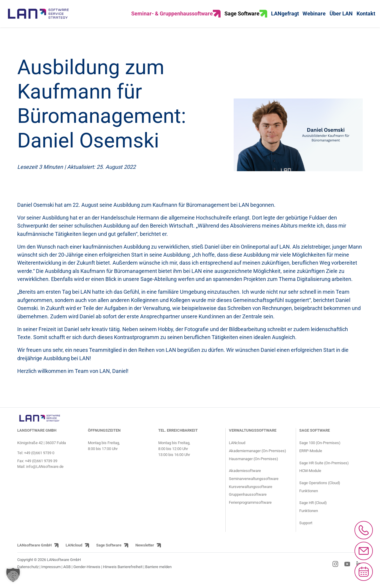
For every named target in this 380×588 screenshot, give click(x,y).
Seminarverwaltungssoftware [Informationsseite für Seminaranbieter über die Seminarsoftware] (254, 486)
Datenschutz (28, 575)
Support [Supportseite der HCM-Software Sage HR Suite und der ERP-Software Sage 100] (306, 531)
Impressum (51, 575)
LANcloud (74, 553)
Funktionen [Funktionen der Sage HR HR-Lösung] (309, 518)
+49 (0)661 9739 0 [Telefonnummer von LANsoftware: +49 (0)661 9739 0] (39, 461)
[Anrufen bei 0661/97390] (364, 530)
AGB (67, 575)
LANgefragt (285, 18)
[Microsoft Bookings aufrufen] (364, 572)
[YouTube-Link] (347, 572)
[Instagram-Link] (335, 572)
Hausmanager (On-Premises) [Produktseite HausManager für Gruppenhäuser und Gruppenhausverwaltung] (254, 466)
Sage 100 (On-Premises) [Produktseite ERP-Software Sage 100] (320, 450)
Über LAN (341, 18)
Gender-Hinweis (87, 575)
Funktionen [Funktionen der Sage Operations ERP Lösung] (309, 499)
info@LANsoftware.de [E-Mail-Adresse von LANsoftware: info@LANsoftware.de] (45, 474)
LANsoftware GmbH (34, 553)
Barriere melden (158, 575)
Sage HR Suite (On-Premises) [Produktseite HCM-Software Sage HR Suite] (324, 470)
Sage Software (246, 18)
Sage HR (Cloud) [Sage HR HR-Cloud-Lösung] (313, 510)
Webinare (314, 18)
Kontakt (366, 18)
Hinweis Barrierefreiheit (123, 575)
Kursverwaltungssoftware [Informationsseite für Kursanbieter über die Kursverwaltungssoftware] (251, 494)
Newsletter (145, 553)
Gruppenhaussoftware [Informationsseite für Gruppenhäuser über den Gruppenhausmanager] (248, 502)
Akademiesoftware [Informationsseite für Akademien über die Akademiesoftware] (245, 478)
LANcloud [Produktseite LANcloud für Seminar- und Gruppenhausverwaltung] (237, 450)
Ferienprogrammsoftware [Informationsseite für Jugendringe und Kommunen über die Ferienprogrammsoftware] (250, 510)
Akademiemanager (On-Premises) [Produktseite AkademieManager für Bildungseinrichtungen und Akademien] (258, 459)
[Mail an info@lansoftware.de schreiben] (364, 551)
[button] (13, 575)
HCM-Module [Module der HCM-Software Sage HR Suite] (310, 478)
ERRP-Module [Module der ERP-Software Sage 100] (311, 459)
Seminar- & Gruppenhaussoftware (176, 18)
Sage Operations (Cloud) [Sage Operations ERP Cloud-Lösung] (320, 491)
